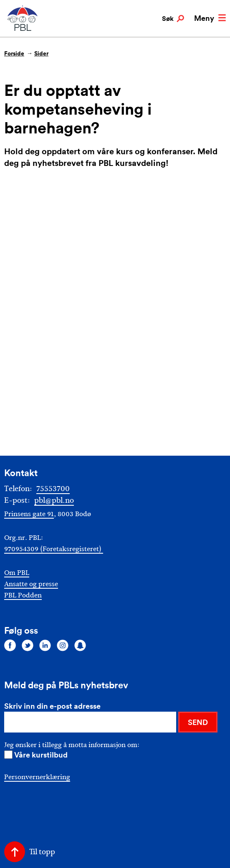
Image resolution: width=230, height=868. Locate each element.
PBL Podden (23, 595)
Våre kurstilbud (41, 755)
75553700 (53, 489)
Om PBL (17, 573)
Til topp (42, 852)
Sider (41, 53)
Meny (210, 18)
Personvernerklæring (37, 777)
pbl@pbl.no (54, 500)
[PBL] (23, 29)
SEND (198, 722)
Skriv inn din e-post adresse (52, 706)
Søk (173, 19)
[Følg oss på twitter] (28, 645)
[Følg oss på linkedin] (45, 645)
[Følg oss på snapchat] (80, 645)
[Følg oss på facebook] (10, 645)
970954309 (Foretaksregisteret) (54, 549)
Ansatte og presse (31, 584)
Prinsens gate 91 (29, 514)
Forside (14, 53)
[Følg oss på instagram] (63, 645)
